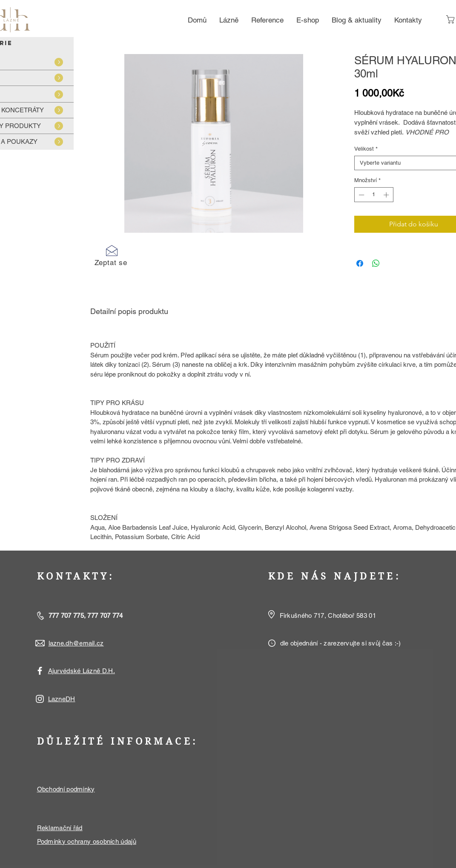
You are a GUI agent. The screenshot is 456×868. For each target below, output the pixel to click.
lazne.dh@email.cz (76, 643)
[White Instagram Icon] (40, 699)
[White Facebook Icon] (40, 671)
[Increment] (387, 195)
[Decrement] (361, 195)
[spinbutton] (374, 195)
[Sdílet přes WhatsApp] (376, 263)
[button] (111, 255)
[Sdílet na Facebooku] (360, 263)
